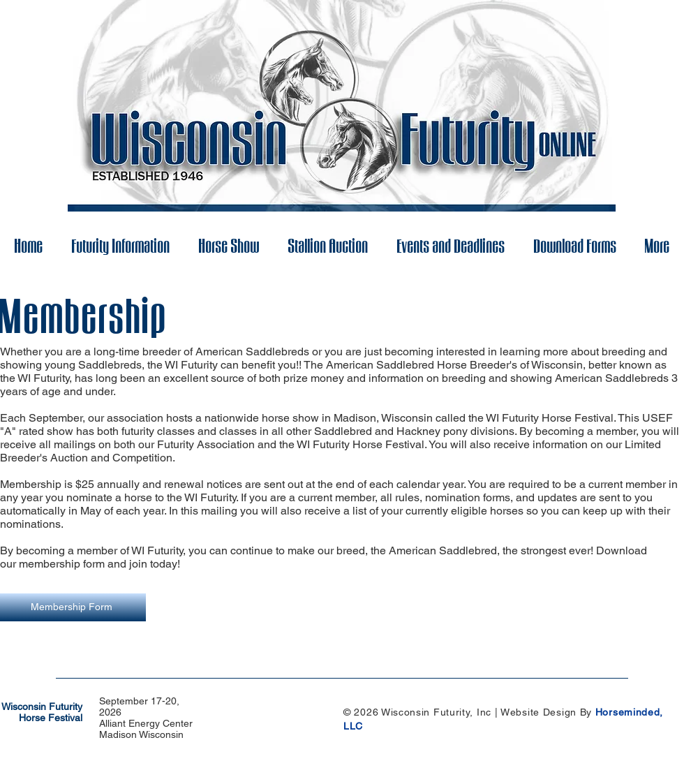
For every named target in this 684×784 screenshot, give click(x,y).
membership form (60, 564)
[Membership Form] (73, 607)
